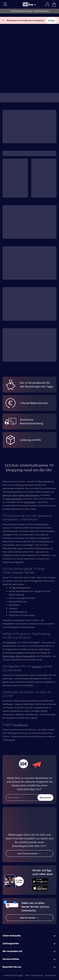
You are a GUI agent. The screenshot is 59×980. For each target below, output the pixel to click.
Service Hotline (29, 959)
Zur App (51, 20)
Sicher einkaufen (29, 935)
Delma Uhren (9, 656)
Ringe (18, 656)
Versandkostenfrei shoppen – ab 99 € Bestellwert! (29, 11)
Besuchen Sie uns (29, 967)
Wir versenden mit (29, 951)
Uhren (15, 495)
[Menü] (5, 4)
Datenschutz (37, 975)
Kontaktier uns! (21, 725)
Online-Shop (30, 502)
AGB (27, 975)
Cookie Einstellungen (13, 975)
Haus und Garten (14, 499)
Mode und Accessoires (29, 495)
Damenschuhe (29, 656)
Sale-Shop (37, 667)
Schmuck (7, 495)
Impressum (50, 975)
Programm (11, 642)
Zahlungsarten (29, 943)
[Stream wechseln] (36, 5)
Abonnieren (45, 798)
